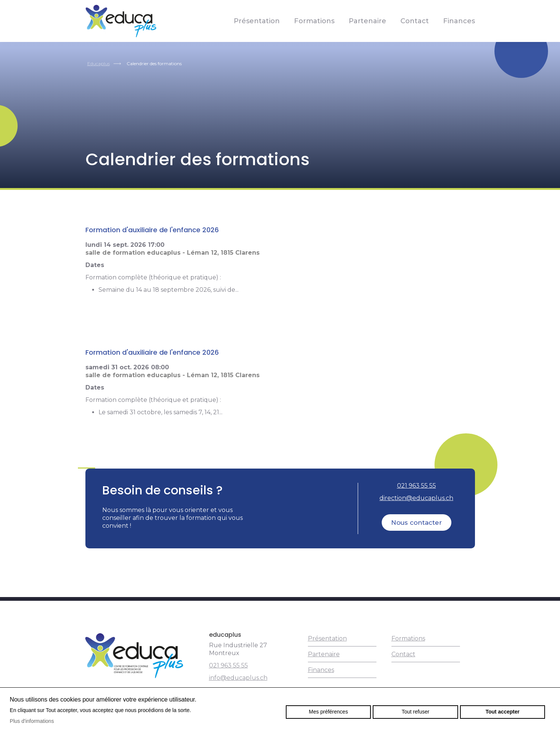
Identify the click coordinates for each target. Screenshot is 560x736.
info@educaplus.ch (238, 678)
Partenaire (367, 21)
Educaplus (99, 63)
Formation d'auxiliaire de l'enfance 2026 (152, 230)
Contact (415, 21)
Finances (459, 21)
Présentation (257, 21)
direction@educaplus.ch (416, 498)
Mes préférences (329, 712)
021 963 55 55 (417, 486)
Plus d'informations (32, 721)
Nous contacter (417, 523)
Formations (314, 21)
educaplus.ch (121, 21)
